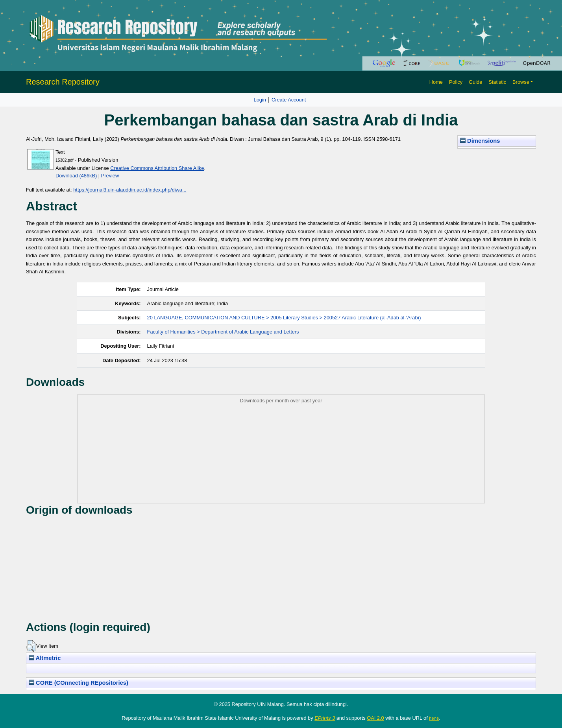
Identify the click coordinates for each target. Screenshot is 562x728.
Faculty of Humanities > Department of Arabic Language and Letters (223, 332)
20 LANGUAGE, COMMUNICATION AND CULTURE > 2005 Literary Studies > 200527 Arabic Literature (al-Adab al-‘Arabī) (284, 318)
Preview (110, 176)
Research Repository (63, 82)
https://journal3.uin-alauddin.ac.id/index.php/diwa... (130, 190)
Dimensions (480, 141)
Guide (475, 82)
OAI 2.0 (375, 718)
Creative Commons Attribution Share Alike (157, 168)
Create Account (289, 100)
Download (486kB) (76, 176)
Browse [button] (521, 82)
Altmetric (45, 658)
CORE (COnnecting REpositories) (79, 683)
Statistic (497, 82)
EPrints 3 (325, 718)
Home (436, 82)
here (434, 718)
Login (260, 100)
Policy (456, 82)
